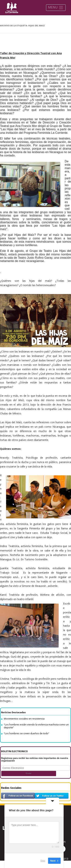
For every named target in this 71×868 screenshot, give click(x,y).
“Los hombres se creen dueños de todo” (27, 733)
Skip (43, 861)
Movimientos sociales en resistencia (24, 719)
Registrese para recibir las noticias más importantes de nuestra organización (35, 759)
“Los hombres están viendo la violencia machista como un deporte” (36, 726)
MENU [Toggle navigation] (56, 7)
